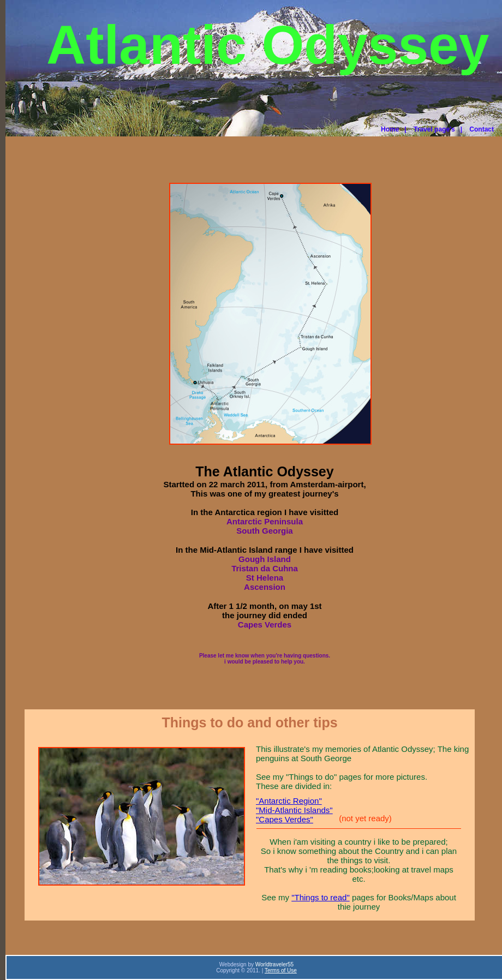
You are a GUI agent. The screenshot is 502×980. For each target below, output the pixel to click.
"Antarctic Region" (289, 801)
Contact (482, 129)
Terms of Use (281, 970)
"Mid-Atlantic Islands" (294, 810)
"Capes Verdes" (285, 819)
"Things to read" (321, 897)
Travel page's (434, 129)
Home (390, 129)
